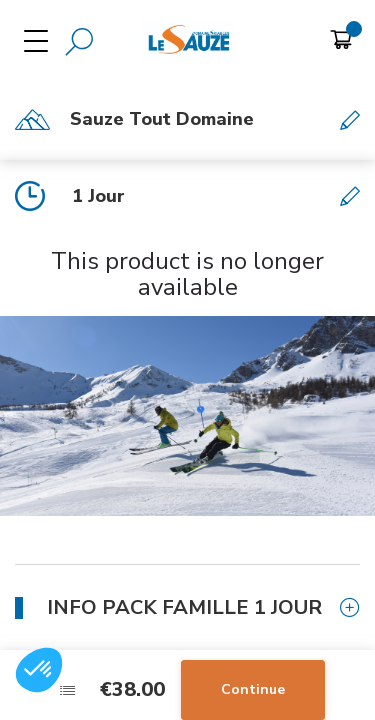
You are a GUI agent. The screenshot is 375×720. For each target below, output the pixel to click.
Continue (253, 689)
